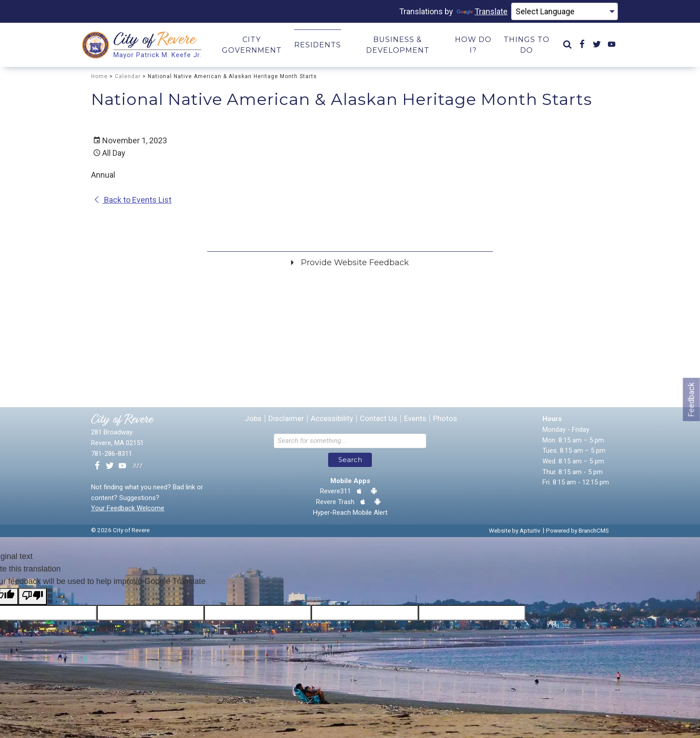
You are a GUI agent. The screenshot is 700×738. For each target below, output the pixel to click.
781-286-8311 (112, 454)
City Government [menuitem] (252, 45)
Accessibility (332, 419)
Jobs (253, 419)
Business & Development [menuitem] (398, 45)
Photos (445, 419)
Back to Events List (132, 200)
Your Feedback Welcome (128, 509)
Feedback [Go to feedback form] (691, 399)
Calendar (128, 76)
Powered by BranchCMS (577, 531)
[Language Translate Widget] (565, 12)
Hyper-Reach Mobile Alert (350, 513)
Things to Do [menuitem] (527, 45)
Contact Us (379, 419)
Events (415, 419)
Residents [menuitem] (318, 45)
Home (99, 76)
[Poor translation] (33, 597)
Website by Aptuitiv (515, 531)
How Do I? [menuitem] (473, 45)
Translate (482, 11)
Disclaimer (286, 419)
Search (350, 460)
